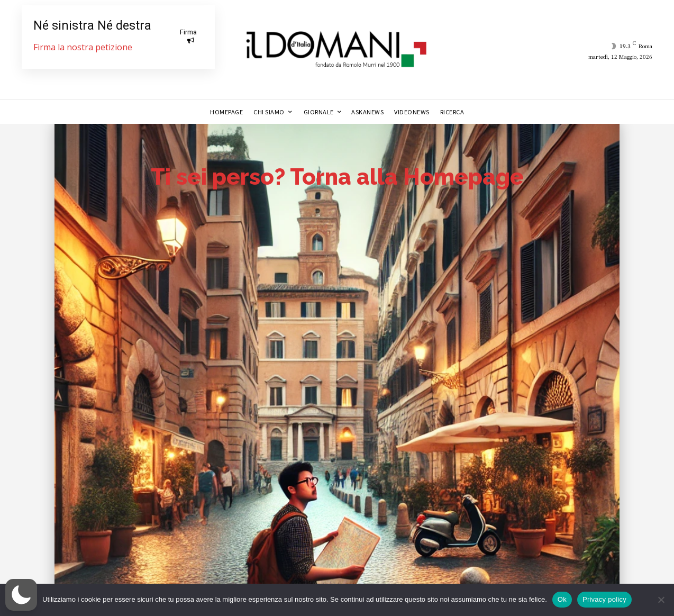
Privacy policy (604, 599)
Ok (562, 599)
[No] (661, 600)
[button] (21, 595)
